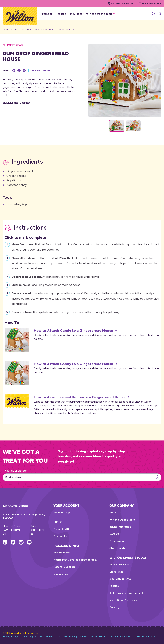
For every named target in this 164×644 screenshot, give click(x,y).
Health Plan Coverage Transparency (75, 560)
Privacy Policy (10, 636)
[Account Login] (159, 14)
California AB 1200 (145, 636)
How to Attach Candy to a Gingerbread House (75, 331)
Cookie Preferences (120, 636)
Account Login (62, 513)
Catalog (114, 607)
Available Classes (120, 565)
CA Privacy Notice (32, 636)
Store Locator (120, 3)
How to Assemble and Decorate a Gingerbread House (82, 397)
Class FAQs (116, 572)
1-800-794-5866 (15, 506)
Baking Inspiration (120, 527)
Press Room (117, 541)
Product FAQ (61, 529)
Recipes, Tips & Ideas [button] (70, 14)
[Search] (153, 14)
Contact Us (60, 536)
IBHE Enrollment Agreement (126, 593)
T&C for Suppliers (64, 567)
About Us (115, 513)
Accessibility (98, 636)
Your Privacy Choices (75, 636)
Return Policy (62, 553)
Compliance (61, 574)
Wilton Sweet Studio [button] (100, 14)
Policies (114, 586)
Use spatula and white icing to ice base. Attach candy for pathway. (66, 312)
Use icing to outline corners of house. (46, 285)
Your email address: (16, 471)
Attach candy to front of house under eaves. (56, 276)
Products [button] (47, 14)
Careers (114, 534)
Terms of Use (53, 636)
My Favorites (150, 3)
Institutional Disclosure (123, 600)
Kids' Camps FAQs (121, 579)
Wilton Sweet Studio (122, 520)
